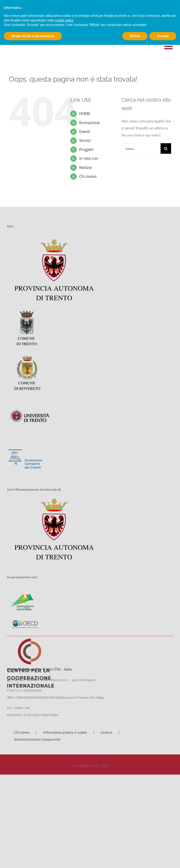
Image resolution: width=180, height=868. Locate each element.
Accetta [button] (163, 36)
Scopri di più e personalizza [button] (33, 36)
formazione (89, 123)
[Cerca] (166, 148)
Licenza (106, 732)
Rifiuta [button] (135, 36)
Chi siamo (88, 176)
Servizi (85, 140)
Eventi (85, 132)
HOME (85, 114)
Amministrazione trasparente (37, 739)
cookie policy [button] (64, 20)
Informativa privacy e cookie (65, 732)
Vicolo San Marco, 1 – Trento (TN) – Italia (39, 669)
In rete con (89, 158)
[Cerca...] (141, 148)
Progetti (86, 150)
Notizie (85, 168)
